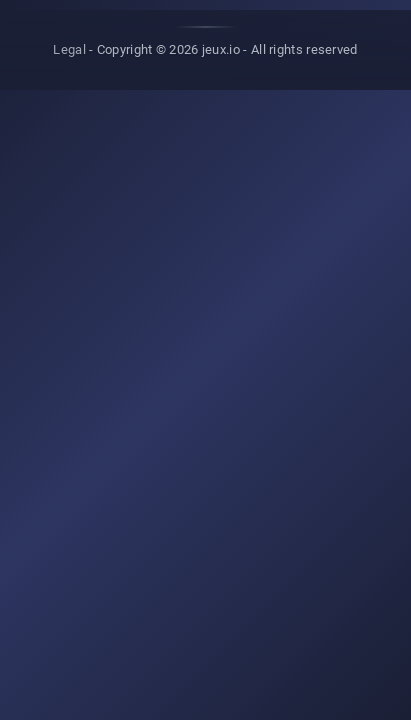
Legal (69, 49)
